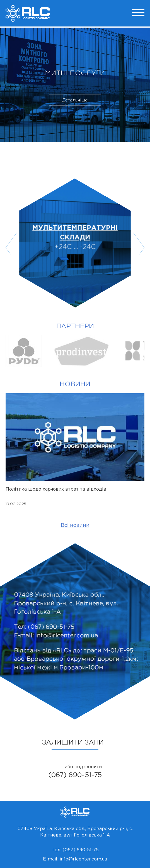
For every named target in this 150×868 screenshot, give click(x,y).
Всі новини (75, 525)
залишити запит (75, 743)
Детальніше (75, 100)
